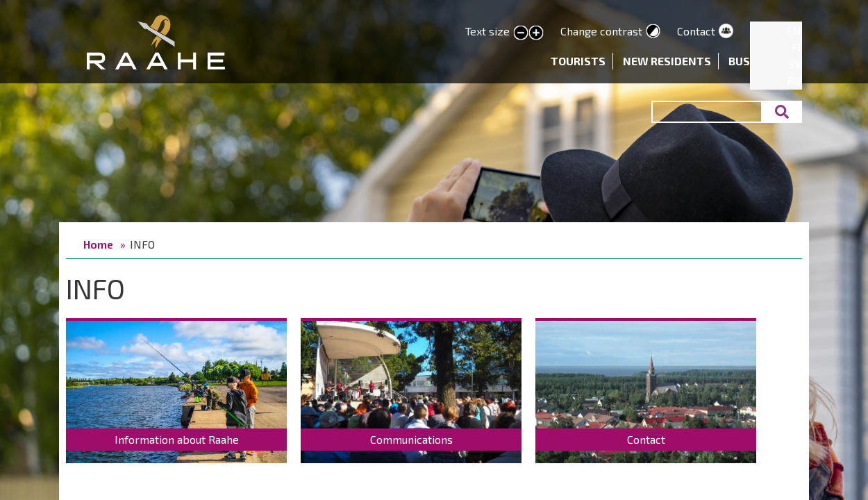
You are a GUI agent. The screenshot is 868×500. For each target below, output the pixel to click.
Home (98, 244)
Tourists (578, 61)
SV (795, 64)
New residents (667, 61)
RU (794, 80)
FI (796, 47)
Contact (696, 31)
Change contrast (601, 31)
